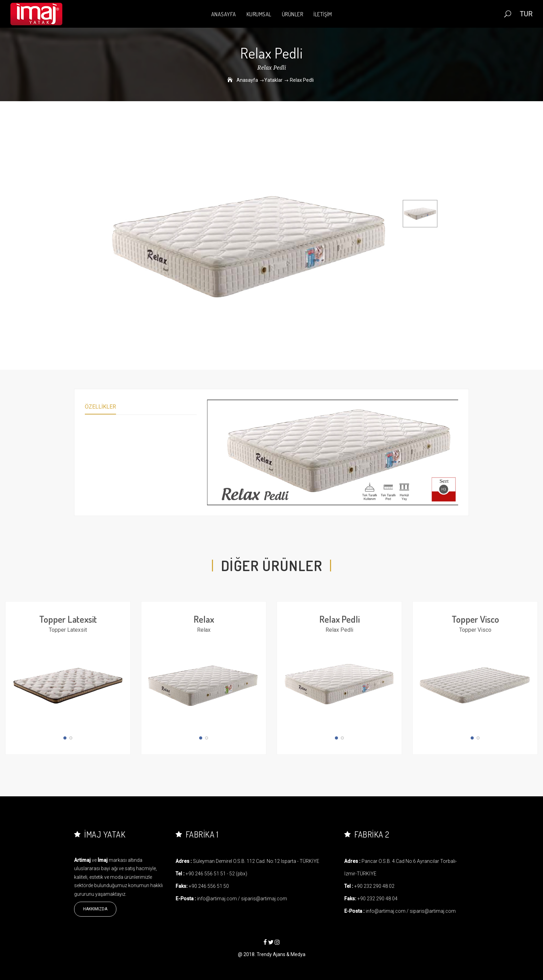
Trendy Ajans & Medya (281, 954)
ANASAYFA (224, 14)
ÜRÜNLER (293, 14)
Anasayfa (247, 80)
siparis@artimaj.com (264, 899)
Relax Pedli (340, 619)
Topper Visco (475, 619)
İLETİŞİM (323, 14)
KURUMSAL (259, 14)
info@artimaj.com (217, 899)
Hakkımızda (95, 909)
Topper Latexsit (68, 619)
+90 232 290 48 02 (374, 886)
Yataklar (273, 80)
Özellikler (100, 407)
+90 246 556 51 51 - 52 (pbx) (216, 874)
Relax (204, 619)
